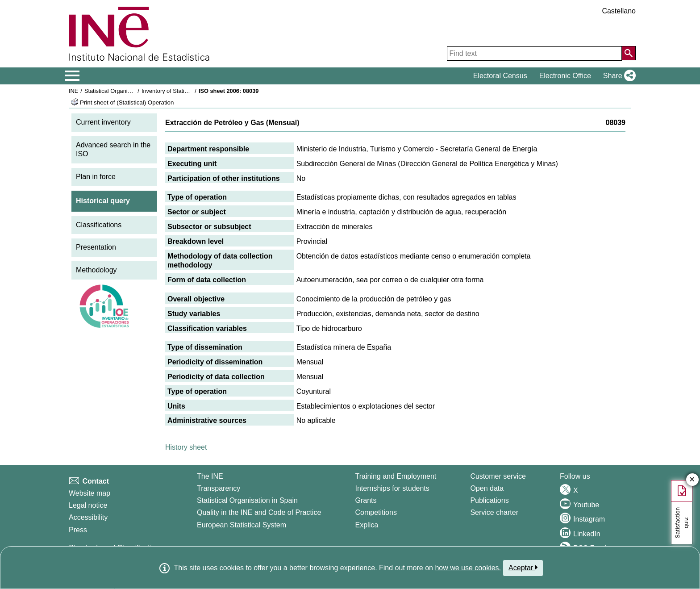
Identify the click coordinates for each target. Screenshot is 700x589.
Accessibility (88, 517)
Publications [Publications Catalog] (489, 500)
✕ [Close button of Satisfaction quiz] (692, 480)
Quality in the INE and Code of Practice (259, 512)
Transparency (219, 488)
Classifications (99, 225)
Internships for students (392, 488)
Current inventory (103, 122)
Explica (367, 525)
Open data (487, 488)
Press (78, 530)
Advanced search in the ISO (113, 150)
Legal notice (88, 505)
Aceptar (523, 568)
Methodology (96, 270)
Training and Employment (396, 476)
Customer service (498, 476)
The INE (210, 476)
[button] (618, 76)
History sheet (186, 447)
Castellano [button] (619, 11)
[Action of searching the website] (629, 53)
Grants (366, 500)
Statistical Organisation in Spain (125, 91)
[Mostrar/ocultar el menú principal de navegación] (73, 76)
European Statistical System (242, 525)
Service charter (494, 512)
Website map (90, 493)
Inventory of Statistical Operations (184, 91)
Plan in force (96, 177)
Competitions (376, 512)
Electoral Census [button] (500, 76)
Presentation (96, 247)
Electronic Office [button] (565, 76)
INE (73, 91)
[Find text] (534, 54)
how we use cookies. (468, 568)
